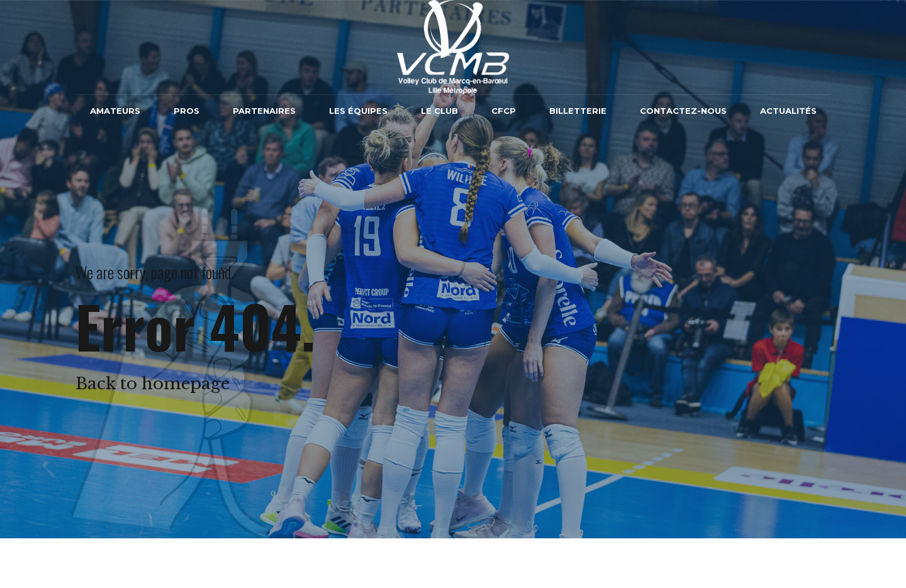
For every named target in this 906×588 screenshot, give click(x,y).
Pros (187, 111)
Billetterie (578, 111)
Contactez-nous (683, 111)
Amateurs (115, 111)
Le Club (439, 111)
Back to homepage (153, 384)
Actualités (788, 111)
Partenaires (264, 111)
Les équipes (358, 111)
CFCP (504, 111)
